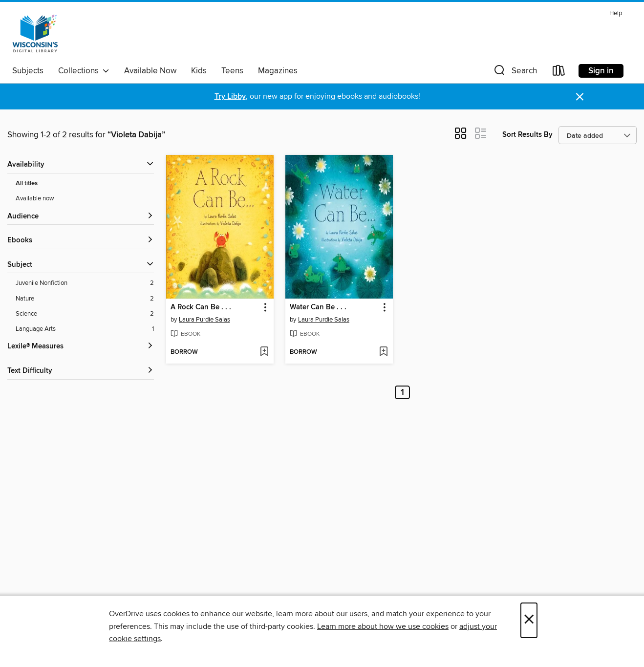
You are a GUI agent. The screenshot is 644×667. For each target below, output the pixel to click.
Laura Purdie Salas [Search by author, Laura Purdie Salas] (204, 320)
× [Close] (529, 620)
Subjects (28, 71)
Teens (232, 71)
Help (616, 13)
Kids (199, 71)
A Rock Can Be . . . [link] (201, 307)
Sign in (601, 71)
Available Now (150, 71)
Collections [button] (84, 71)
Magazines (278, 71)
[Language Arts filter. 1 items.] (85, 329)
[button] (515, 73)
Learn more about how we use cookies (383, 626)
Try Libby (230, 97)
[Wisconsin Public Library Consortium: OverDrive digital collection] (35, 34)
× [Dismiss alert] (580, 97)
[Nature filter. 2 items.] (85, 299)
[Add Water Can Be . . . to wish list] (383, 352)
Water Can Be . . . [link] (318, 307)
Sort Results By (527, 135)
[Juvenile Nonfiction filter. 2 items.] (85, 283)
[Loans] (559, 73)
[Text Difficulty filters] (81, 371)
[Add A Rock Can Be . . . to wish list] (264, 352)
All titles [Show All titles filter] (27, 183)
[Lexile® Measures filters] (81, 347)
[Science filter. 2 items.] (85, 314)
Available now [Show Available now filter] (35, 198)
